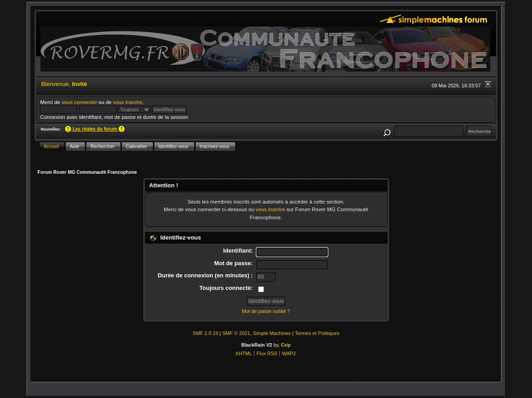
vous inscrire (127, 102)
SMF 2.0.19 (205, 333)
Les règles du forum (95, 129)
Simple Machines (272, 333)
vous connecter (79, 102)
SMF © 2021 (236, 333)
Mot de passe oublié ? (266, 311)
